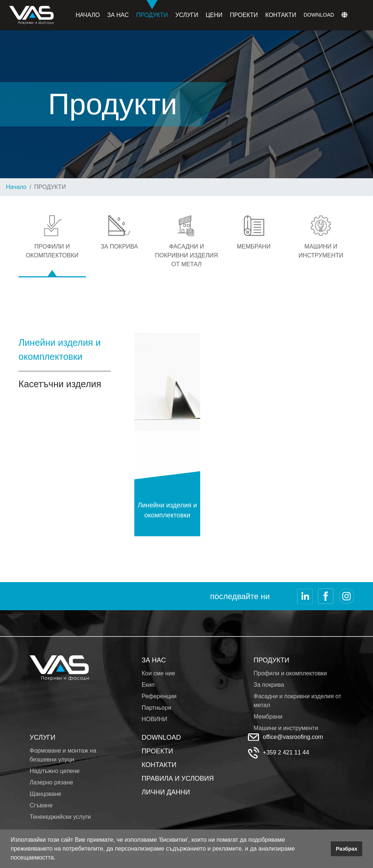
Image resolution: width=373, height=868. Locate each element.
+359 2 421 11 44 (286, 752)
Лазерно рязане (51, 782)
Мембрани (268, 717)
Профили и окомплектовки (290, 673)
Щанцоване (46, 794)
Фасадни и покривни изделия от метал (297, 701)
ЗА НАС (154, 660)
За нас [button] (118, 15)
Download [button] (319, 15)
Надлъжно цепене (55, 771)
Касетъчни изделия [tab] (60, 384)
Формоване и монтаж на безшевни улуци (63, 755)
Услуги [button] (187, 15)
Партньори (157, 708)
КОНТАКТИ (159, 765)
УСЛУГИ (43, 737)
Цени (214, 15)
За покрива (269, 685)
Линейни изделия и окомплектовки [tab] (60, 349)
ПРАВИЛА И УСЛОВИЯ (178, 779)
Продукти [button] (152, 9)
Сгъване (41, 805)
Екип (148, 685)
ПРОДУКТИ (271, 660)
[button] (58, 858)
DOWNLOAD (161, 737)
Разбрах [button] (347, 849)
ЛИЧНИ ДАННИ (166, 792)
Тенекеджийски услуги (60, 817)
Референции (159, 696)
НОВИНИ (154, 719)
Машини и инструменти (286, 728)
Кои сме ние (159, 673)
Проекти (244, 15)
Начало (88, 15)
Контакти (281, 15)
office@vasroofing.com (293, 737)
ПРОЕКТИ (157, 751)
